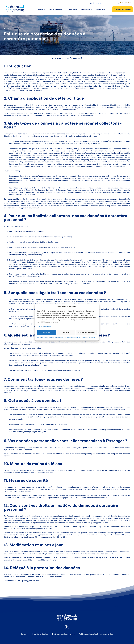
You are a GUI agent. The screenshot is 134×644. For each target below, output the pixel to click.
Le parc (42, 9)
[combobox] (102, 3)
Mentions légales (40, 634)
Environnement (86, 9)
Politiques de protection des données (96, 634)
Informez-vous (102, 9)
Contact (24, 634)
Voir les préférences (87, 332)
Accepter (47, 332)
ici (74, 113)
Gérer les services (45, 326)
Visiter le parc (73, 9)
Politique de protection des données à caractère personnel (75, 338)
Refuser (66, 332)
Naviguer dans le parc (57, 9)
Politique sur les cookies (46, 338)
